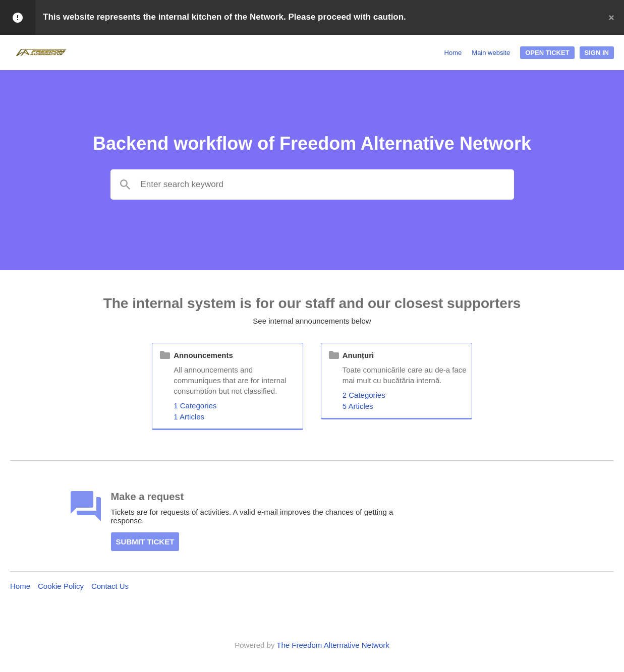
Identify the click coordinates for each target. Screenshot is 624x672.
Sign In (597, 53)
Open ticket (547, 53)
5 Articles (358, 406)
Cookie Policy (61, 586)
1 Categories (195, 406)
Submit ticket (145, 542)
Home (453, 53)
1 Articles (189, 417)
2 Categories (364, 395)
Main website (491, 53)
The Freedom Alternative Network (333, 645)
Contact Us (110, 586)
